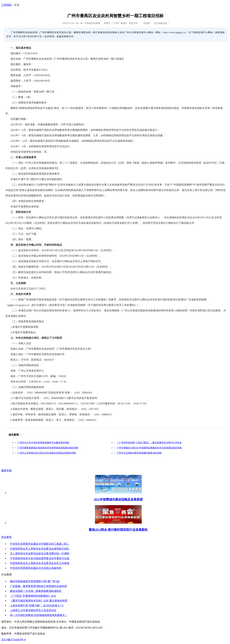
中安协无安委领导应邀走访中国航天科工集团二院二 (40, 544)
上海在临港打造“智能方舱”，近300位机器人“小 (37, 605)
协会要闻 (6, 537)
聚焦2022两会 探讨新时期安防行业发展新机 (118, 530)
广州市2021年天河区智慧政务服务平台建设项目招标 (43, 443)
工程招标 (6, 5)
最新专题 (6, 470)
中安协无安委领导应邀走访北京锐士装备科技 (36, 568)
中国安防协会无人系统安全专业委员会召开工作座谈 (40, 563)
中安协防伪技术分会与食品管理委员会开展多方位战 (40, 558)
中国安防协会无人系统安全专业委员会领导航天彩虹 (40, 549)
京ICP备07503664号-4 (13, 640)
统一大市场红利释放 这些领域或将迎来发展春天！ (39, 615)
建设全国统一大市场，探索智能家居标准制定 (36, 591)
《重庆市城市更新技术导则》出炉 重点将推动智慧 (39, 601)
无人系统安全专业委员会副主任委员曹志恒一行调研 (40, 553)
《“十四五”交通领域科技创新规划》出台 (33, 596)
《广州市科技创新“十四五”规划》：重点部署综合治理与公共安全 (149, 443)
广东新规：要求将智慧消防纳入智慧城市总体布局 (38, 586)
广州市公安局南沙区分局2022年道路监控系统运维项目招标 (47, 453)
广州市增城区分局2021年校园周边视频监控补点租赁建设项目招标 (149, 448)
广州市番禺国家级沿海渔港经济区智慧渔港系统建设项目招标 (48, 448)
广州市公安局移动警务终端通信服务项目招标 (139, 453)
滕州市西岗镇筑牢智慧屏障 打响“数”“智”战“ (35, 581)
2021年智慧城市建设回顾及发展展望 (118, 499)
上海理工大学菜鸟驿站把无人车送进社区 (33, 610)
